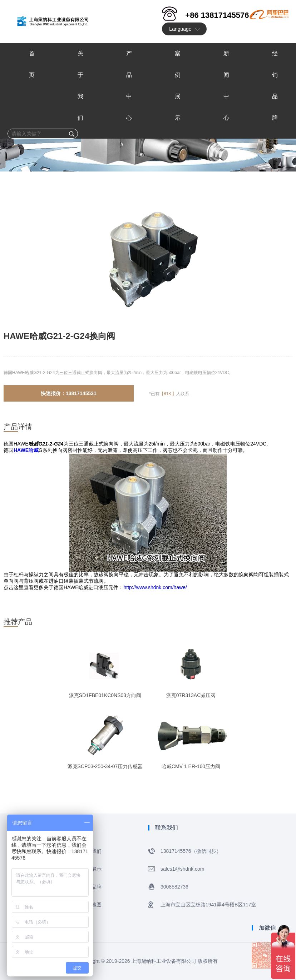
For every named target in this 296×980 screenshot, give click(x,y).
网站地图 (92, 905)
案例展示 (92, 869)
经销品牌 (92, 887)
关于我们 (92, 851)
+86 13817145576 (217, 15)
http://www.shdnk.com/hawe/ (155, 587)
